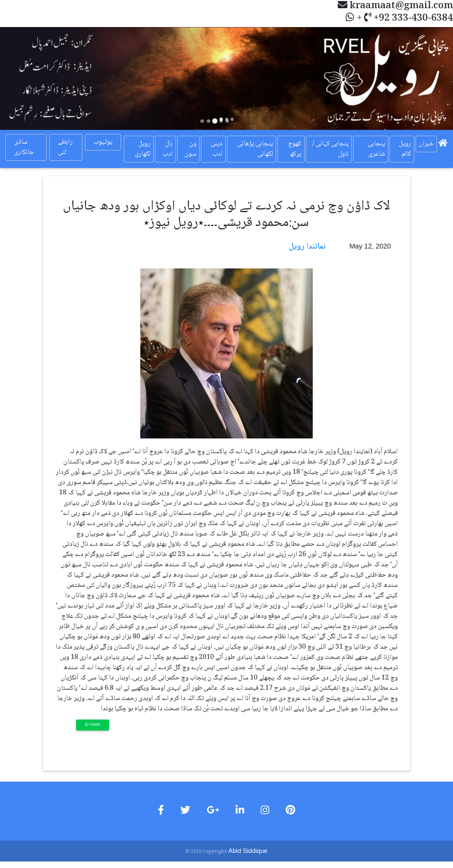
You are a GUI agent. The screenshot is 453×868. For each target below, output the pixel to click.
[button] (34, 79)
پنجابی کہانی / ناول (331, 149)
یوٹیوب (103, 142)
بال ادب (168, 149)
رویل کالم (405, 149)
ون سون (190, 149)
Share (93, 725)
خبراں (426, 144)
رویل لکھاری (142, 149)
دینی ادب (216, 149)
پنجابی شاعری (376, 149)
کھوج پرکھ (295, 149)
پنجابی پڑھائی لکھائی (255, 149)
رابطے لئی (65, 147)
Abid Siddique (248, 851)
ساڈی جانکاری (24, 147)
